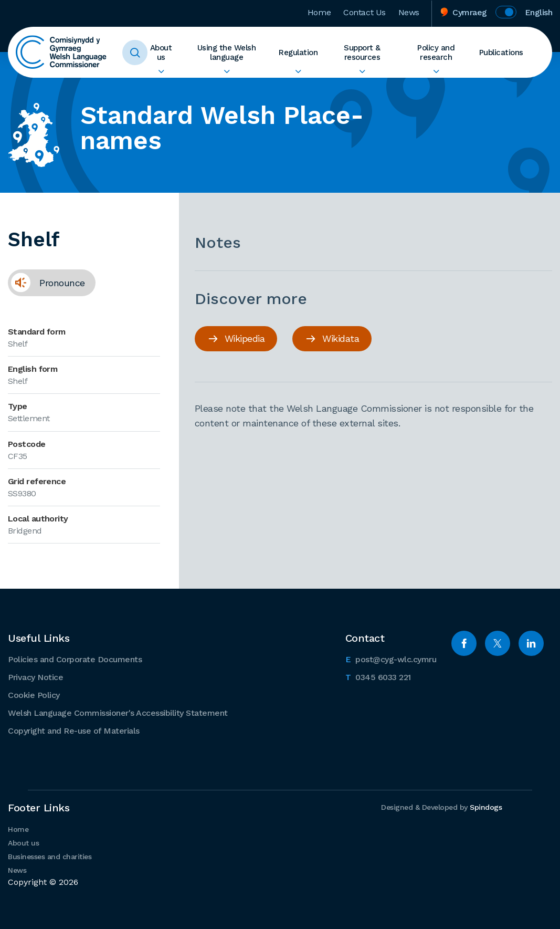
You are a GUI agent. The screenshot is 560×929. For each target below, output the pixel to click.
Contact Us (364, 12)
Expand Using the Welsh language (226, 71)
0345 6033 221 (378, 676)
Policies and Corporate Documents (75, 659)
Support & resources (362, 53)
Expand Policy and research (436, 71)
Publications (501, 53)
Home (319, 12)
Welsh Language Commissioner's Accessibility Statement (118, 713)
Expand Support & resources (362, 71)
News (409, 12)
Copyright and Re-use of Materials (74, 731)
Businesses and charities (50, 857)
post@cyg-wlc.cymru (391, 659)
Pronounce (46, 283)
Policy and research (436, 53)
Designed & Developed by (441, 807)
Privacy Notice (35, 677)
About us (161, 53)
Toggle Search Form (135, 53)
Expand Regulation (298, 71)
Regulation (298, 53)
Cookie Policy (34, 695)
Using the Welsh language (227, 53)
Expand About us (161, 71)
